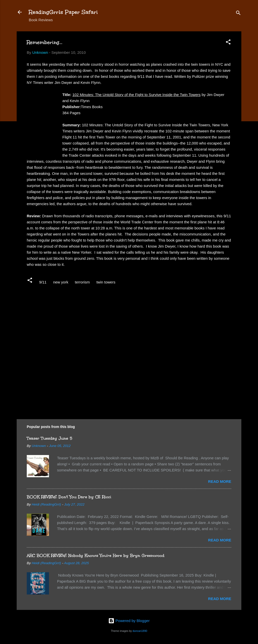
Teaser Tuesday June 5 (49, 438)
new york (61, 282)
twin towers (106, 282)
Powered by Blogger (129, 621)
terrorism (82, 282)
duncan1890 (140, 631)
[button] (228, 43)
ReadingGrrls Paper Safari (63, 12)
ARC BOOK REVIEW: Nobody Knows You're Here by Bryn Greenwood (96, 555)
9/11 (43, 282)
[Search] (238, 14)
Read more (220, 481)
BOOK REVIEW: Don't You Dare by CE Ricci (69, 497)
